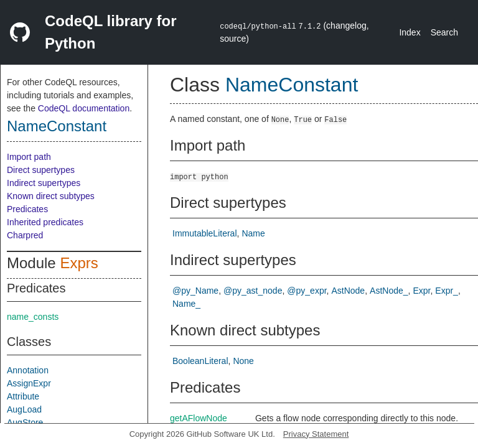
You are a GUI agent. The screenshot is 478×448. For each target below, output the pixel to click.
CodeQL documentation (84, 108)
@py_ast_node (253, 291)
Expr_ (447, 291)
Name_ (186, 304)
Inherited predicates (45, 222)
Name (253, 233)
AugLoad (24, 409)
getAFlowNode (199, 418)
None (243, 361)
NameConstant (57, 126)
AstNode (348, 291)
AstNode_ (389, 291)
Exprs (79, 263)
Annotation (28, 370)
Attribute (23, 396)
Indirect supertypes (44, 183)
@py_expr (307, 291)
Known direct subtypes (51, 196)
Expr (421, 291)
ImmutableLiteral (205, 233)
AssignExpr (29, 383)
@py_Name (195, 291)
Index (410, 32)
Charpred (25, 235)
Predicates (27, 209)
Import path (29, 157)
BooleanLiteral (200, 361)
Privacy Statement (316, 434)
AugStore (25, 422)
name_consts (33, 317)
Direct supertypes (41, 170)
